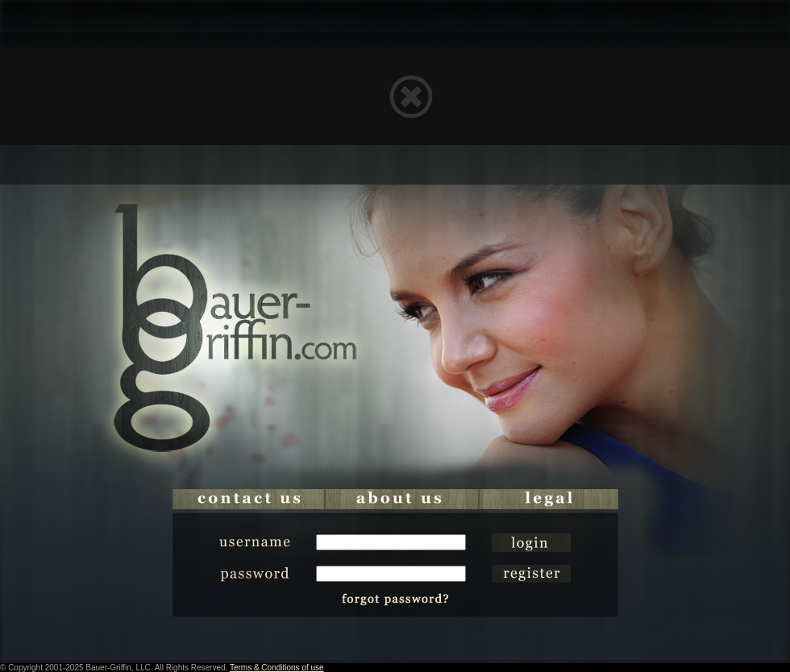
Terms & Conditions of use (277, 668)
